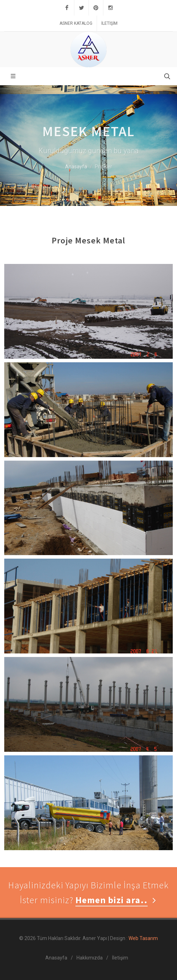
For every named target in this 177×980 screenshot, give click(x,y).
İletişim (109, 23)
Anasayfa (76, 167)
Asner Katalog (76, 23)
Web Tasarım (143, 938)
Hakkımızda (90, 958)
